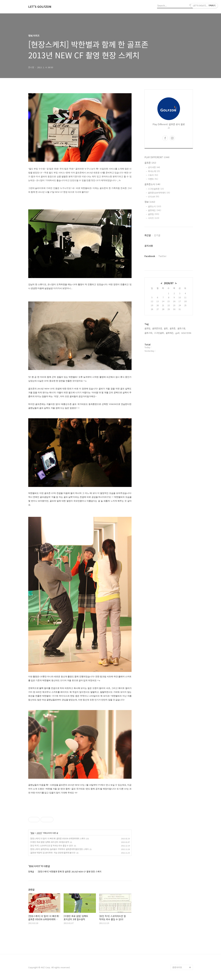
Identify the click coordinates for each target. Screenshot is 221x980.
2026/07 (169, 283)
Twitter (162, 256)
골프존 (150, 163)
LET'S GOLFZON (40, 7)
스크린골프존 (156, 189)
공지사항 (154, 167)
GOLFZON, (187, 333)
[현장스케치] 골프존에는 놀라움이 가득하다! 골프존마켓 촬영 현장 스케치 (59, 849)
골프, (166, 328)
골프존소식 (152, 184)
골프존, (173, 328)
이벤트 (153, 179)
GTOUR (154, 197)
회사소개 (154, 171)
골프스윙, (182, 328)
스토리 (153, 175)
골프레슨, (170, 333)
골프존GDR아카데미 (159, 193)
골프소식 (155, 206)
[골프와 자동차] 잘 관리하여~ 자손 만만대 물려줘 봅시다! (53, 853)
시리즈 (39, 833)
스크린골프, (159, 333)
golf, (178, 333)
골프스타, (149, 333)
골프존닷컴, (157, 328)
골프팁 (154, 214)
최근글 (148, 235)
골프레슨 (155, 210)
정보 (32, 833)
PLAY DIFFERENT (157, 157)
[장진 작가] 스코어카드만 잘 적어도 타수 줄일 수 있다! (52, 846)
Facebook (150, 256)
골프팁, (148, 328)
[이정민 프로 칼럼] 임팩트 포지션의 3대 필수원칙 (50, 842)
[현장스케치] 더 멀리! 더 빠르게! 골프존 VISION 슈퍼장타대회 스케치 (58, 838)
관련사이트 (177, 967)
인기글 (157, 235)
